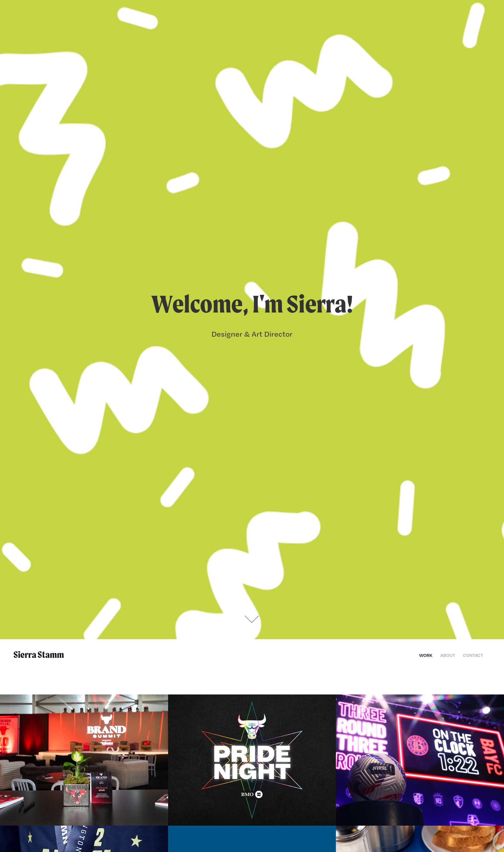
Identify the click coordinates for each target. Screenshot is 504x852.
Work (426, 655)
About (448, 655)
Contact (473, 655)
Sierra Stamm (39, 655)
